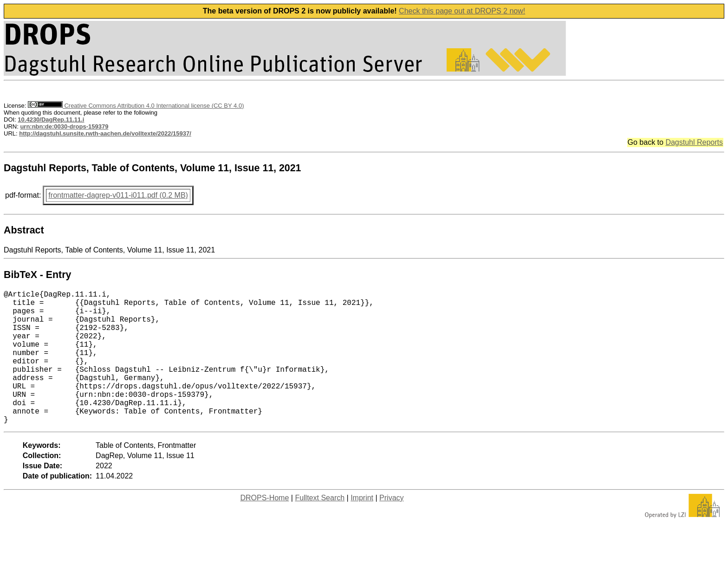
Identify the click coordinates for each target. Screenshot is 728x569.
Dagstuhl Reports (694, 142)
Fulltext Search (320, 527)
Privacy (391, 527)
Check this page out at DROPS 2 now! (462, 11)
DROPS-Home (264, 527)
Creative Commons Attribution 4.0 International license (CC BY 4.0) (136, 106)
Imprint (362, 527)
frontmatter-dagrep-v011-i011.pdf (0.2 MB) (118, 195)
